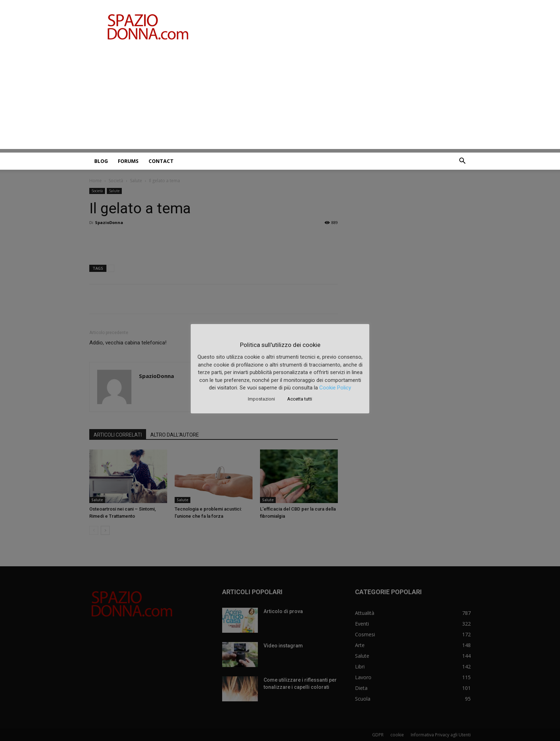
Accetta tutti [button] (300, 399)
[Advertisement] (280, 99)
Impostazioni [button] (261, 399)
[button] (462, 162)
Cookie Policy (335, 388)
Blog (101, 161)
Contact (161, 161)
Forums (128, 161)
